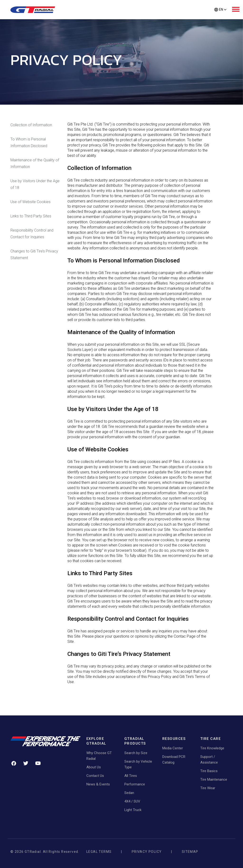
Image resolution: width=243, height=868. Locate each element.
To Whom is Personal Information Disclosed (29, 142)
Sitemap (190, 852)
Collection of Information (31, 125)
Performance (135, 784)
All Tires (131, 776)
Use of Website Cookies (30, 202)
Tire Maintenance (214, 779)
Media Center (173, 748)
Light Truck (133, 810)
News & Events (98, 784)
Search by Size (136, 753)
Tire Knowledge (212, 748)
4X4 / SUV (132, 801)
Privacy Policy (147, 852)
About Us (94, 767)
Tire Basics (209, 771)
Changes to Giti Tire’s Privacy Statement (34, 254)
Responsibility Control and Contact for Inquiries (32, 234)
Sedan (129, 793)
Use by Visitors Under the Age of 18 (35, 184)
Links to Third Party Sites (31, 216)
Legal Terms (99, 852)
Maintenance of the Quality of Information (35, 163)
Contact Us (95, 776)
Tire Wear (208, 788)
